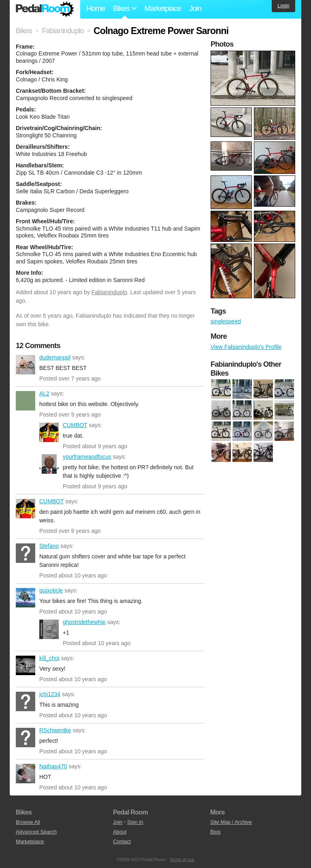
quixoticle (26, 598)
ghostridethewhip (49, 629)
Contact (122, 841)
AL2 (26, 401)
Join (195, 8)
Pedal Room (45, 9)
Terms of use (182, 859)
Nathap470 (26, 774)
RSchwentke (26, 738)
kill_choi (26, 665)
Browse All (28, 822)
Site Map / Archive (231, 822)
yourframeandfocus (49, 464)
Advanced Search (36, 832)
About (120, 832)
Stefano (26, 553)
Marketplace (162, 8)
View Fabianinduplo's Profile (246, 347)
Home (96, 8)
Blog (215, 832)
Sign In (135, 822)
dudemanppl (26, 365)
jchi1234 (26, 701)
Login (283, 6)
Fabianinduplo (109, 292)
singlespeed (226, 321)
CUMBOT (49, 432)
